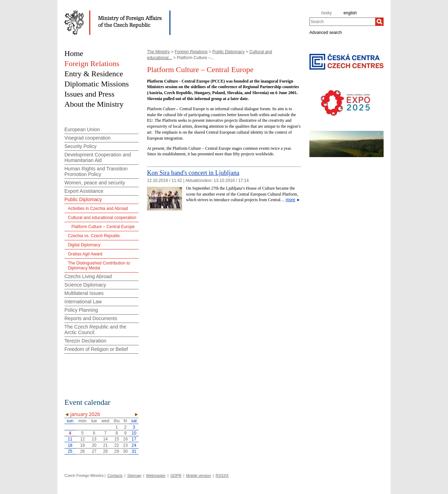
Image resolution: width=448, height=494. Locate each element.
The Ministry (158, 52)
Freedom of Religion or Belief (96, 349)
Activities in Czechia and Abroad (98, 209)
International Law (83, 302)
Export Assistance (84, 191)
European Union (82, 129)
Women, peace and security (95, 183)
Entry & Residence (94, 74)
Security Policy (80, 146)
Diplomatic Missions (97, 84)
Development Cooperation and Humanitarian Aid (98, 157)
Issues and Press (89, 94)
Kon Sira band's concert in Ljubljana (193, 173)
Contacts (115, 475)
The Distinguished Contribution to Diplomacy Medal (99, 266)
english (350, 13)
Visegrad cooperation (87, 138)
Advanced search (326, 32)
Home (74, 53)
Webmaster (156, 475)
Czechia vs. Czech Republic (94, 236)
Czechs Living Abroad (88, 276)
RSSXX (222, 475)
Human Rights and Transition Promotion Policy (96, 171)
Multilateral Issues (84, 293)
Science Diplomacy (85, 285)
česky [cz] (326, 13)
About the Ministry (94, 104)
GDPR (176, 475)
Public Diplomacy (229, 52)
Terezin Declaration (85, 341)
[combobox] (342, 22)
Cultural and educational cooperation (102, 218)
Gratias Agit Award (85, 254)
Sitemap (134, 475)
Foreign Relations (191, 52)
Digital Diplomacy (84, 245)
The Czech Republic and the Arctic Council (95, 330)
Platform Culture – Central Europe (103, 227)
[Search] (379, 22)
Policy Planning (81, 310)
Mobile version (199, 475)
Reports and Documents (91, 318)
